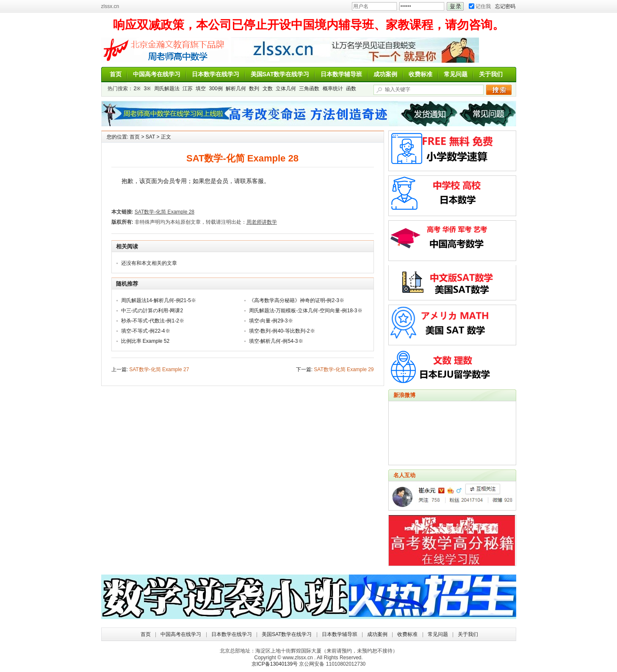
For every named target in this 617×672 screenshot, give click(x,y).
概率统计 (333, 89)
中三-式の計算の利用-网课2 (152, 311)
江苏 (188, 89)
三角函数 (309, 89)
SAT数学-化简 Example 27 (159, 369)
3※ (148, 89)
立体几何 (286, 89)
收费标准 (421, 74)
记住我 (480, 6)
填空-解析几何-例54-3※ (276, 341)
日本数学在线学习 (216, 74)
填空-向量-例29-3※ (271, 321)
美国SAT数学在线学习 (280, 74)
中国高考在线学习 (157, 74)
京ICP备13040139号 (275, 664)
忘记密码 (505, 6)
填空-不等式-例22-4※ (146, 331)
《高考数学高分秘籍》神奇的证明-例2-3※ (297, 300)
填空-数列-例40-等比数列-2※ (282, 331)
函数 (351, 89)
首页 (116, 74)
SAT (150, 137)
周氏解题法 (167, 89)
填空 (201, 89)
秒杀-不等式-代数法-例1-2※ (153, 321)
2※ (137, 89)
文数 (268, 89)
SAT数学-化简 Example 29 (344, 369)
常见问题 (456, 74)
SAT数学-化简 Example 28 (165, 212)
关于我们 (491, 74)
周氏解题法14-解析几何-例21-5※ (159, 300)
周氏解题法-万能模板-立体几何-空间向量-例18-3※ (306, 311)
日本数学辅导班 (341, 74)
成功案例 (385, 74)
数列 (254, 89)
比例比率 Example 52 (145, 341)
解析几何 (236, 89)
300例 (216, 89)
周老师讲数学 (165, 50)
